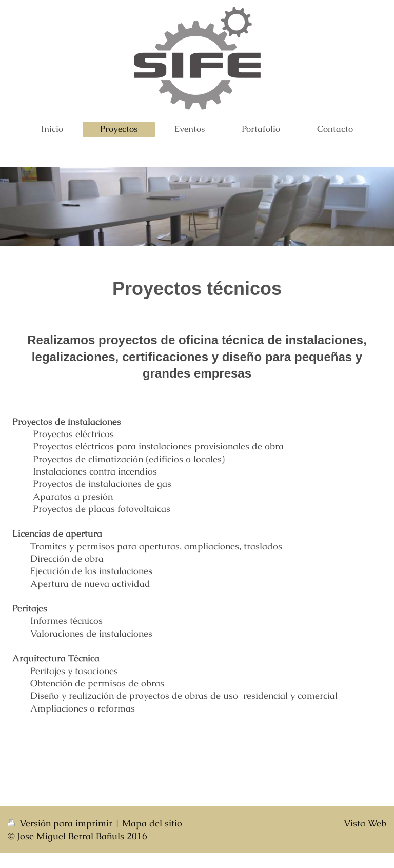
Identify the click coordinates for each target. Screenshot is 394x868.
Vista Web (365, 823)
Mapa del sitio (152, 823)
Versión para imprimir (61, 823)
